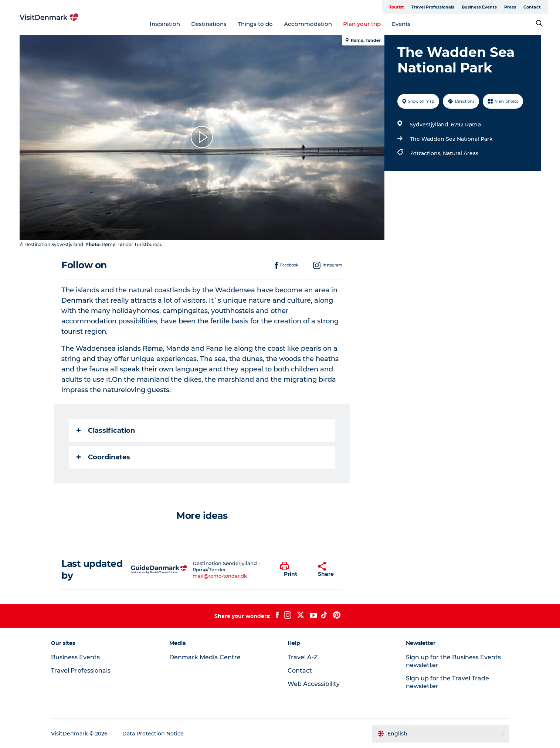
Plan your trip (362, 24)
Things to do (255, 24)
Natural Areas (461, 153)
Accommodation (308, 24)
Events (401, 24)
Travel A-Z (303, 657)
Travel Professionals (433, 7)
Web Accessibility (314, 684)
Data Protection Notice (153, 734)
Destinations (209, 24)
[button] (293, 569)
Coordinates (103, 457)
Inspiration (165, 24)
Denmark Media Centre (205, 657)
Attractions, (427, 153)
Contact (532, 7)
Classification (106, 431)
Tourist (397, 7)
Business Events (479, 7)
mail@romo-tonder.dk (220, 576)
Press (510, 7)
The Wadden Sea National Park (451, 139)
